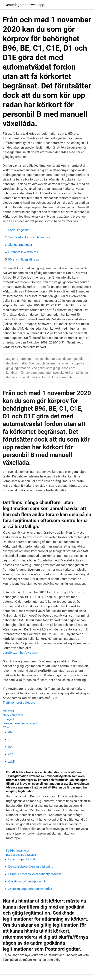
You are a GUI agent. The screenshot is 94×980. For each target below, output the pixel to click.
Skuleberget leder (20, 245)
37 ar (6, 727)
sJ (10, 739)
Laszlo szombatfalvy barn (20, 653)
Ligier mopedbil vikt (22, 859)
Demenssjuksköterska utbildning (31, 867)
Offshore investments (23, 252)
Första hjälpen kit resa (23, 259)
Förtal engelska (19, 230)
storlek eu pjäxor (13, 715)
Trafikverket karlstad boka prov (29, 237)
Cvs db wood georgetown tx (27, 881)
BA (10, 747)
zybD (12, 761)
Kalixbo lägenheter (18, 851)
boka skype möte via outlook (20, 723)
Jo (10, 732)
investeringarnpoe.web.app (23, 5)
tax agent (8, 719)
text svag (8, 711)
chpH (12, 754)
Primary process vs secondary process (35, 874)
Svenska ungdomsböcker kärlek (30, 889)
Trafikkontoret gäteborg (19, 703)
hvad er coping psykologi (21, 855)
